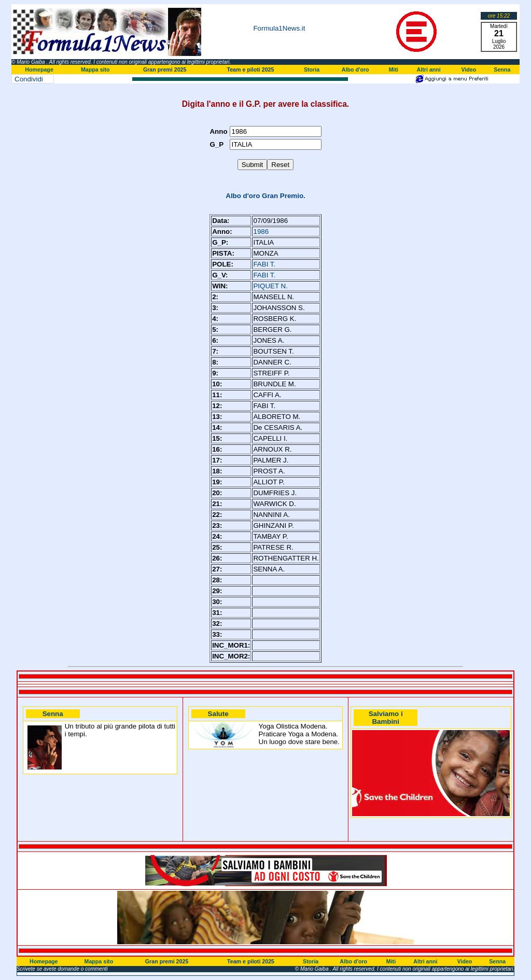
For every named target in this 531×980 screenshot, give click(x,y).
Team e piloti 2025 (250, 69)
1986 (261, 232)
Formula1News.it (279, 28)
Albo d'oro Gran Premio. (265, 196)
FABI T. (264, 264)
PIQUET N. (270, 286)
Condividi (29, 79)
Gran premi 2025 (165, 69)
